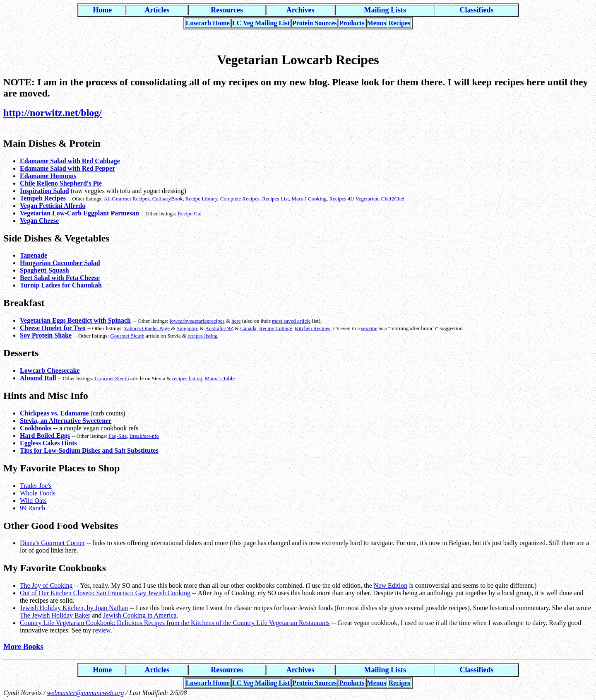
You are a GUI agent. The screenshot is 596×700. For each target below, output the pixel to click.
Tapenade (34, 255)
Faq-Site (118, 436)
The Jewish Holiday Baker (55, 615)
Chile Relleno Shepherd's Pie (61, 183)
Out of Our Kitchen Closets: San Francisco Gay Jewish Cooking (105, 593)
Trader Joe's (36, 486)
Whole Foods (38, 493)
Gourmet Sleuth (127, 336)
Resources (227, 10)
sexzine (369, 328)
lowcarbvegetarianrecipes (197, 321)
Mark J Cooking (309, 199)
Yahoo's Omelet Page (147, 328)
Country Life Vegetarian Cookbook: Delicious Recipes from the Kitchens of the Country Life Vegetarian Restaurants (175, 623)
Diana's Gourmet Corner (52, 543)
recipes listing (203, 336)
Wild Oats (33, 501)
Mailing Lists (385, 10)
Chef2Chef (393, 199)
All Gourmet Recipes (127, 199)
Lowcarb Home (208, 23)
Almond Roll (38, 378)
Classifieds (477, 10)
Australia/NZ (219, 328)
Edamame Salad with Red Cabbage (70, 161)
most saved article (291, 321)
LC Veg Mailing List (261, 23)
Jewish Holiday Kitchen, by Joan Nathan (74, 608)
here (236, 321)
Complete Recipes (240, 199)
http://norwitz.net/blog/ (53, 113)
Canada (249, 328)
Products (352, 23)
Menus (377, 23)
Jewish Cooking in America (140, 615)
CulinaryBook (168, 199)
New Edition (391, 585)
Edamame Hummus (48, 176)
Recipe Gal (190, 214)
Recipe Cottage (276, 328)
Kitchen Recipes (312, 328)
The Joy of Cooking (46, 585)
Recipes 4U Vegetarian (354, 199)
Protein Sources (314, 23)
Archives (300, 10)
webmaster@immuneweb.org (85, 693)
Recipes (399, 23)
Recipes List (275, 199)
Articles (157, 10)
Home (102, 10)
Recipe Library (201, 199)
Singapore (188, 328)
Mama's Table (220, 378)
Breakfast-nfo (144, 436)
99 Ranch (32, 508)
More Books (23, 646)
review (102, 630)
